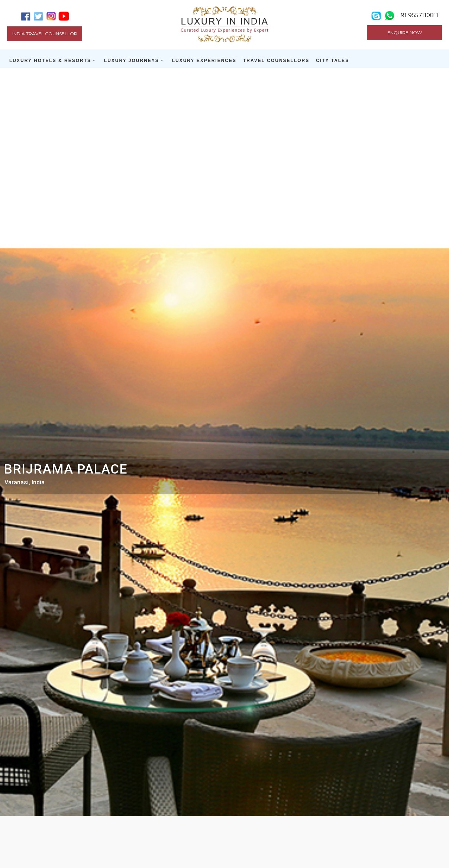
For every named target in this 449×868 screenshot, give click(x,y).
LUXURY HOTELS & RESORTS (50, 61)
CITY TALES (332, 61)
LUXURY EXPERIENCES (204, 61)
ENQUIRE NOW (405, 32)
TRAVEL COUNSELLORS (276, 61)
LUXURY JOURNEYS (132, 61)
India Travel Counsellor (45, 34)
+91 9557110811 (418, 15)
